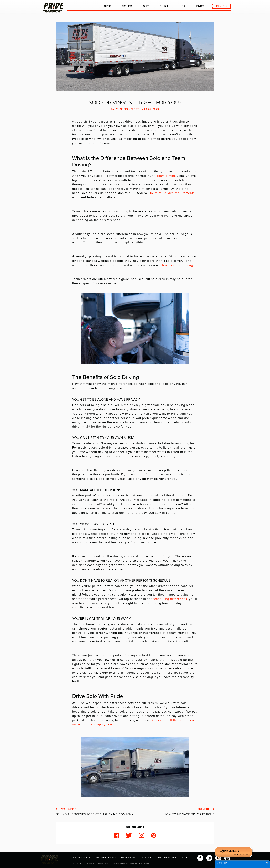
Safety (146, 6)
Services (200, 6)
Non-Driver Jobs (106, 857)
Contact (146, 857)
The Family (166, 6)
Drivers (108, 6)
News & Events (81, 857)
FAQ (183, 6)
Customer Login (167, 857)
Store (185, 857)
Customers (127, 6)
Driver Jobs (128, 857)
